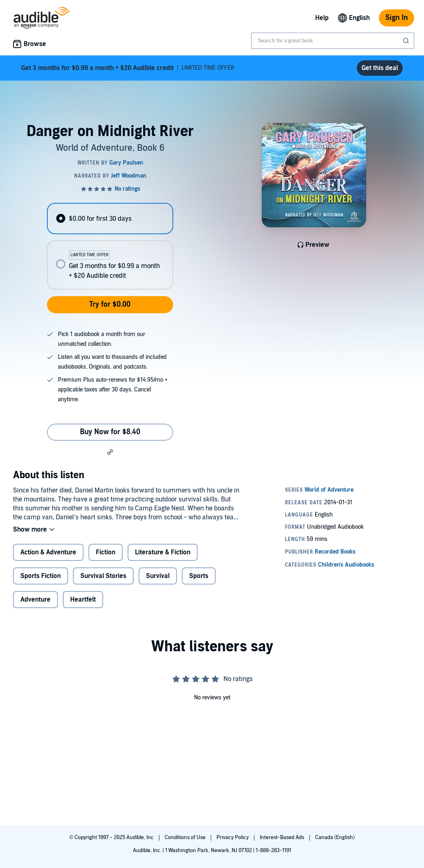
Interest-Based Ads (283, 837)
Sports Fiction (41, 576)
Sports (199, 576)
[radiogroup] (110, 246)
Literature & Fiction (163, 552)
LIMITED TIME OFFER (128, 68)
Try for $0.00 (110, 304)
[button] (110, 452)
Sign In (396, 18)
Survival (158, 576)
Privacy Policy (233, 837)
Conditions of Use (186, 837)
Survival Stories (103, 576)
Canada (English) (335, 837)
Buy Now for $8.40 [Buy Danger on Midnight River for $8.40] (110, 432)
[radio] (110, 219)
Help (322, 18)
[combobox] (333, 41)
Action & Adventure (48, 552)
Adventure (35, 600)
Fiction (106, 552)
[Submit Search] (407, 41)
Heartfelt (83, 600)
